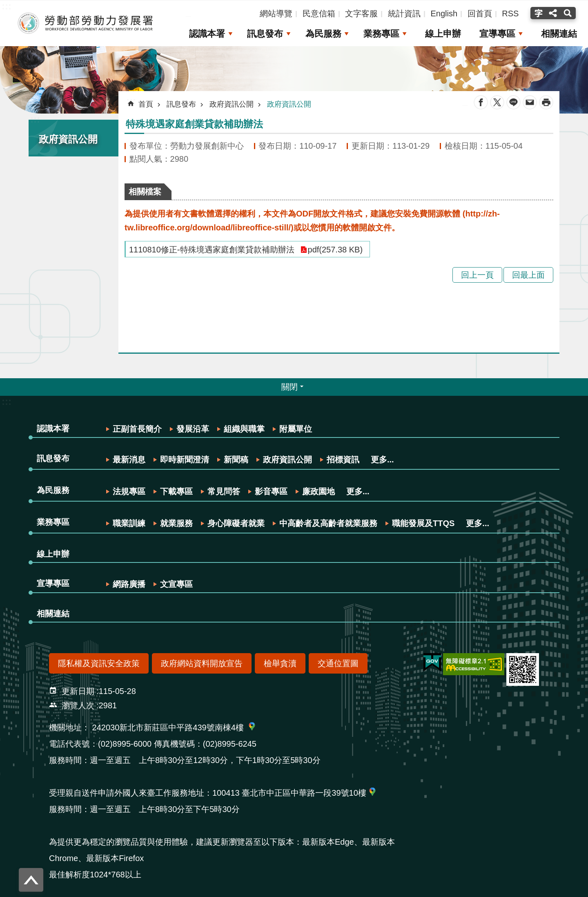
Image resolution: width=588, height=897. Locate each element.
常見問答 (224, 491)
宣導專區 (497, 34)
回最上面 (528, 275)
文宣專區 (176, 584)
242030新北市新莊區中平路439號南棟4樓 (168, 727)
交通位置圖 (338, 663)
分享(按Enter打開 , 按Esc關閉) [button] (553, 13)
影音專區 (271, 491)
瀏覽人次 (78, 705)
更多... (382, 460)
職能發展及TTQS (423, 523)
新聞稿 (236, 460)
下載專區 (176, 491)
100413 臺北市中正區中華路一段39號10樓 (289, 793)
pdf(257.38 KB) (335, 250)
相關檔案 (145, 192)
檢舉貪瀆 (280, 663)
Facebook (481, 102)
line (513, 102)
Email (530, 102)
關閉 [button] (290, 387)
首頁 (146, 104)
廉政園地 (318, 491)
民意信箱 (319, 13)
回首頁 (480, 13)
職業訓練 (129, 523)
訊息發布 (263, 34)
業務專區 (380, 34)
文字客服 (361, 13)
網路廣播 (129, 584)
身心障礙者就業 (236, 523)
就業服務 (176, 523)
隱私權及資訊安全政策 (99, 663)
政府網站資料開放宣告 (202, 663)
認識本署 (205, 34)
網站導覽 (276, 13)
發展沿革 (193, 429)
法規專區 (129, 491)
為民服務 (322, 34)
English (444, 13)
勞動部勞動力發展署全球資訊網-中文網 (84, 23)
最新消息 (129, 460)
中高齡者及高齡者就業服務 (328, 523)
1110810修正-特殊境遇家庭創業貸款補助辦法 (212, 250)
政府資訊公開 (68, 139)
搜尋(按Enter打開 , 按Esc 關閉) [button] (569, 13)
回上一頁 (477, 275)
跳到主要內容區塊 (4, 4)
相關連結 (559, 34)
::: (35, 119)
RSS (510, 13)
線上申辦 (442, 34)
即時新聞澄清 (185, 460)
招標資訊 (343, 460)
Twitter (497, 102)
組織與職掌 (244, 429)
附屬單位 (296, 429)
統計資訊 (404, 13)
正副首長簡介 (137, 429)
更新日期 (78, 691)
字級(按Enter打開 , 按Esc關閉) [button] (538, 13)
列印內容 (546, 102)
